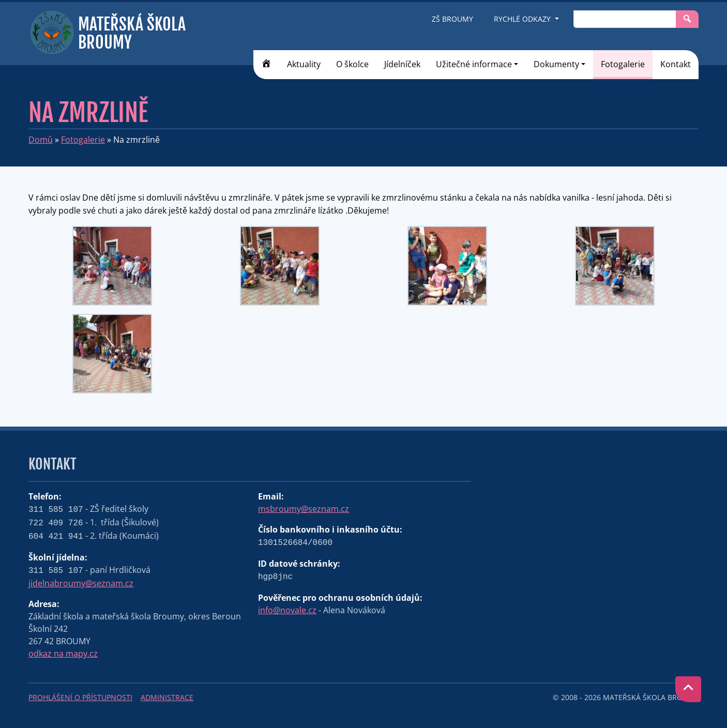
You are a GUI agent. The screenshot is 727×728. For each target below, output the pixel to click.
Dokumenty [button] (556, 64)
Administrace (167, 697)
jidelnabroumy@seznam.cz (81, 583)
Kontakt (676, 64)
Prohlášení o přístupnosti (80, 697)
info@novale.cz (287, 610)
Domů (41, 140)
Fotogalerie (623, 64)
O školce (352, 64)
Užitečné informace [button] (474, 64)
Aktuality (304, 64)
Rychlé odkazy (523, 19)
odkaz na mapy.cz (63, 654)
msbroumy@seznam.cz (304, 509)
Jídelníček (402, 64)
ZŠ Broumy (452, 19)
